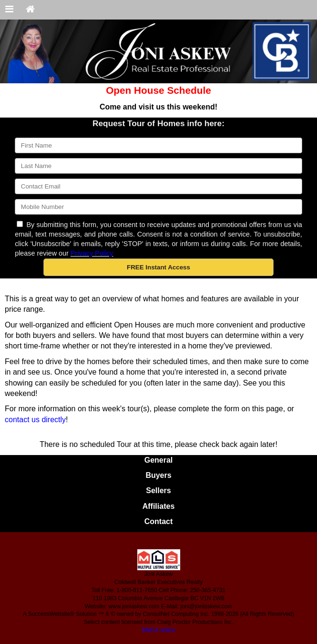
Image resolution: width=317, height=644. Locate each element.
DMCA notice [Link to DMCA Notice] (158, 630)
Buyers (158, 475)
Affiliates (159, 506)
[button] (158, 267)
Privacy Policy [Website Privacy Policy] (92, 253)
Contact (159, 521)
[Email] (158, 186)
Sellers (158, 490)
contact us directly (35, 420)
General (159, 460)
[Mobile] (158, 207)
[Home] (30, 10)
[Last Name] (158, 166)
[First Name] (158, 145)
